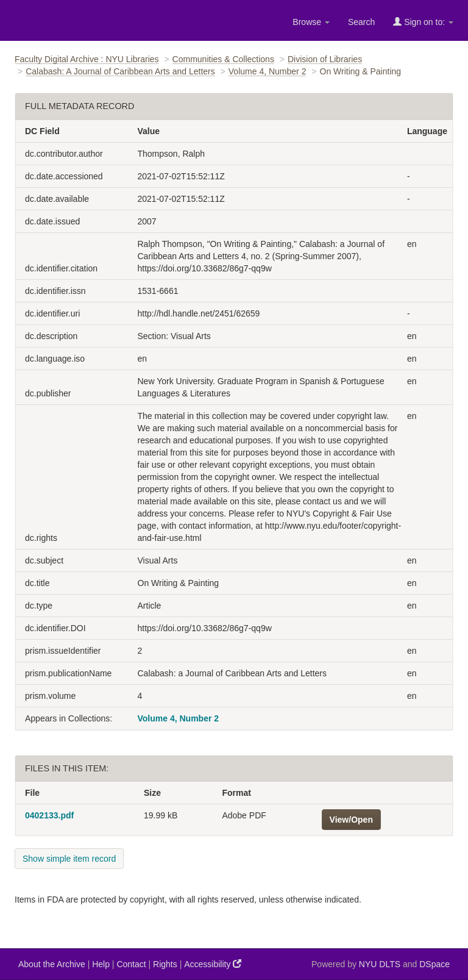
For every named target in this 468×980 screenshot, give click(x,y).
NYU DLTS (380, 964)
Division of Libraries (325, 59)
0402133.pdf (49, 815)
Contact (131, 964)
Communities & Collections (223, 59)
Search (361, 22)
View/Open (351, 820)
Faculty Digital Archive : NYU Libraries (87, 59)
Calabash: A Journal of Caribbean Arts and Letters (120, 71)
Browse (311, 22)
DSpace (434, 964)
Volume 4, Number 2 (268, 71)
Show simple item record (69, 859)
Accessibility (213, 964)
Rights (165, 964)
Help (101, 964)
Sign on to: (423, 22)
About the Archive (52, 964)
